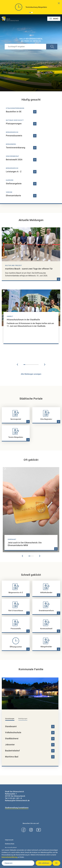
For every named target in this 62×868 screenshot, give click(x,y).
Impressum (9, 840)
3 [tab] (28, 365)
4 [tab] (29, 365)
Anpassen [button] (8, 863)
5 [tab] (31, 365)
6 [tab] (33, 365)
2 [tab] (32, 12)
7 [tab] (34, 365)
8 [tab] (36, 365)
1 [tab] (30, 12)
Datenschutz (10, 844)
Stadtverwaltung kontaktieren (17, 808)
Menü (55, 19)
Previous (17, 365)
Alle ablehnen (44, 863)
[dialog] (31, 858)
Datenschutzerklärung (9, 857)
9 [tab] (38, 365)
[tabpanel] (31, 8)
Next (45, 365)
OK (56, 863)
